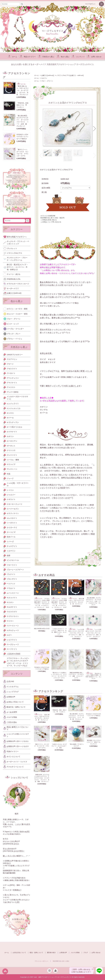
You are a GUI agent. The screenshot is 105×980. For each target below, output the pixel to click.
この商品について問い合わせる (51, 222)
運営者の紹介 (51, 953)
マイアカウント (90, 4)
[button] (41, 129)
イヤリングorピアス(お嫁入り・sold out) (70, 75)
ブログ (86, 953)
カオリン (44, 78)
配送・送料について (36, 953)
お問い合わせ (94, 57)
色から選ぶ (63, 57)
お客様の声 (63, 953)
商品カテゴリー (27, 57)
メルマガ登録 (75, 953)
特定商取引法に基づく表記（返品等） (53, 218)
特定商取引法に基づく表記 (61, 961)
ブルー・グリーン (47, 81)
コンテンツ (78, 57)
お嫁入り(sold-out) (48, 75)
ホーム (12, 57)
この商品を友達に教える (49, 220)
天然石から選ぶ (46, 57)
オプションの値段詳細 (48, 216)
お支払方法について (19, 953)
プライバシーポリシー (42, 961)
